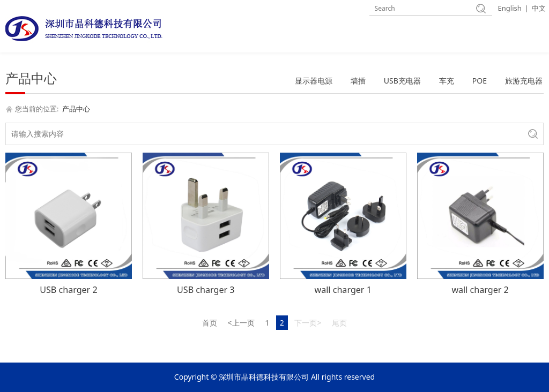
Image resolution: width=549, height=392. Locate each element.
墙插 (358, 81)
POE (480, 81)
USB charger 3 (206, 290)
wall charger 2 (480, 290)
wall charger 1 (343, 290)
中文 (539, 8)
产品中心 (76, 109)
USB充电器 (402, 81)
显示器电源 (314, 81)
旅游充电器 (524, 81)
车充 (447, 81)
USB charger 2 (68, 290)
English (510, 8)
